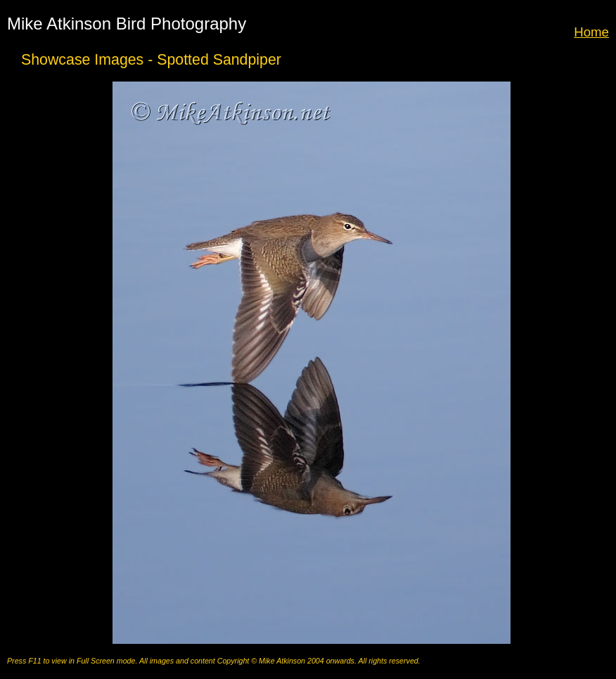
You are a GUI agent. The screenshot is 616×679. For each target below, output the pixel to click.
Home (591, 32)
